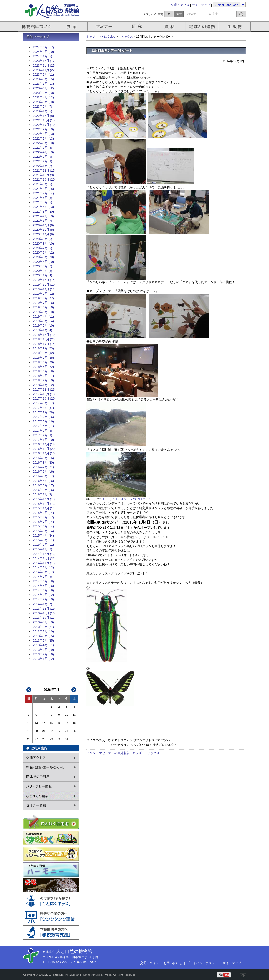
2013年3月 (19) (43, 650)
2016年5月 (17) (43, 476)
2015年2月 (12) (43, 545)
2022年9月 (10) (43, 129)
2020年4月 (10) (43, 262)
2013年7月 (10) (43, 631)
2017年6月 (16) (43, 417)
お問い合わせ (173, 963)
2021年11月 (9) (43, 175)
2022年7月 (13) (43, 139)
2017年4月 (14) (43, 426)
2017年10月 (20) (44, 399)
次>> (74, 690)
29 (52, 739)
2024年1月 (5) (42, 56)
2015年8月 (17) (43, 517)
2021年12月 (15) (44, 170)
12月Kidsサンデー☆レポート (112, 51)
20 (36, 731)
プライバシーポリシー (202, 963)
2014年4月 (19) (43, 590)
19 (29, 731)
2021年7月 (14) (43, 193)
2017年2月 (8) (42, 435)
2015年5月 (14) (43, 531)
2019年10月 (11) (44, 289)
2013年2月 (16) (43, 654)
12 (29, 723)
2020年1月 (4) (42, 275)
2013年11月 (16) (44, 613)
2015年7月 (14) (43, 522)
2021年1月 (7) (42, 221)
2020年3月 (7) (42, 266)
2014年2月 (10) (43, 599)
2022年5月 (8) (42, 148)
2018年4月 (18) (43, 371)
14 (44, 723)
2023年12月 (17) (44, 61)
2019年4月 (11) (43, 316)
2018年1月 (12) (43, 385)
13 (36, 723)
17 (67, 723)
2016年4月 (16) (43, 481)
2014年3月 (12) (43, 595)
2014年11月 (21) (44, 558)
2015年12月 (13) (44, 499)
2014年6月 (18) (43, 581)
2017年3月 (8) (42, 431)
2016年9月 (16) (43, 458)
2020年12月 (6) (43, 225)
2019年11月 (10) (44, 285)
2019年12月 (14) (44, 280)
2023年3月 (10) (43, 102)
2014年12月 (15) (44, 554)
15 (52, 723)
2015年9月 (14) (43, 513)
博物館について (36, 27)
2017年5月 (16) (43, 421)
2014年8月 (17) (43, 572)
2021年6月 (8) (42, 198)
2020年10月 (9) (43, 234)
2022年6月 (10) (43, 143)
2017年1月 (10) (43, 440)
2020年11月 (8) (43, 230)
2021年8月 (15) (43, 189)
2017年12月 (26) (44, 390)
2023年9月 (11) (43, 75)
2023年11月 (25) (44, 66)
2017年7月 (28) (43, 412)
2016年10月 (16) (44, 453)
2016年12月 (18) (44, 444)
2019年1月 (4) (42, 330)
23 (59, 731)
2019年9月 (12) (43, 294)
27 (36, 739)
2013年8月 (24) (43, 627)
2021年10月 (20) (44, 179)
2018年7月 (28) (43, 358)
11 (74, 715)
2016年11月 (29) (44, 449)
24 (67, 731)
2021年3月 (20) (43, 212)
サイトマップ (201, 5)
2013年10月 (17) (44, 618)
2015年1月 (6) (42, 549)
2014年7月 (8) (42, 577)
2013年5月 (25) (43, 640)
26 (29, 739)
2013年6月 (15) (43, 636)
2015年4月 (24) (43, 536)
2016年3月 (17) (43, 485)
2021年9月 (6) (42, 184)
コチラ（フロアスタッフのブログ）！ (125, 499)
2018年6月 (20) (43, 362)
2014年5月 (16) (43, 586)
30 (59, 739)
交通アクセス (180, 5)
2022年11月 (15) (44, 120)
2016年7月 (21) (43, 467)
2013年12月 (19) (44, 609)
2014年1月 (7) (42, 604)
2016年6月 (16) (43, 472)
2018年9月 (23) (43, 348)
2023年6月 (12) (43, 88)
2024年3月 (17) (43, 47)
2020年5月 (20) (43, 257)
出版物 (235, 27)
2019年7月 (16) (43, 303)
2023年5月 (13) (43, 93)
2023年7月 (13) (43, 84)
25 (74, 731)
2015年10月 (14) (44, 508)
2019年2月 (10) (43, 326)
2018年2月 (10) (43, 380)
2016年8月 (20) (43, 463)
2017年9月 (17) (43, 403)
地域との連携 (202, 27)
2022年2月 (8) (42, 161)
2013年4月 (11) (43, 645)
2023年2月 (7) (42, 106)
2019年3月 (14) (43, 321)
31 (67, 739)
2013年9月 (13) (43, 622)
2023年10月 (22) (44, 70)
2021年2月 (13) (43, 216)
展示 (71, 27)
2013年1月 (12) (43, 659)
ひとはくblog (107, 37)
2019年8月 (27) (43, 298)
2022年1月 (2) (42, 166)
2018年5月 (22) (43, 367)
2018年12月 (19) (44, 335)
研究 (137, 27)
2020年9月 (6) (42, 239)
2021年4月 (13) (43, 207)
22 (52, 731)
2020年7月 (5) (42, 248)
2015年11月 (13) (44, 504)
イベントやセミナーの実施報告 (108, 753)
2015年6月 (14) (43, 526)
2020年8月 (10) (43, 243)
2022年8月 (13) (43, 134)
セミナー (104, 27)
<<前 (29, 690)
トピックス (126, 37)
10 (67, 715)
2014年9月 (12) (43, 567)
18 (74, 723)
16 (59, 723)
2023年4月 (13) (43, 97)
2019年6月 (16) (43, 307)
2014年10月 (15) (44, 563)
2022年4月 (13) (43, 152)
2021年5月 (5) (42, 202)
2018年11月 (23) (44, 339)
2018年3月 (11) (43, 376)
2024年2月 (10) (43, 52)
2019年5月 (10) (43, 312)
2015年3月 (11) (43, 540)
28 (44, 739)
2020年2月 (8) (42, 271)
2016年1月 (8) (42, 494)
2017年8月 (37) (43, 408)
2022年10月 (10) (44, 125)
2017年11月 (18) (44, 394)
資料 (170, 27)
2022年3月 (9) (42, 157)
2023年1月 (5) (42, 111)
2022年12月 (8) (43, 116)
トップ (91, 37)
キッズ (137, 753)
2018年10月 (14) (44, 344)
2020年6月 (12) (43, 252)
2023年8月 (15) (43, 79)
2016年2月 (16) (43, 490)
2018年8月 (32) (43, 353)
